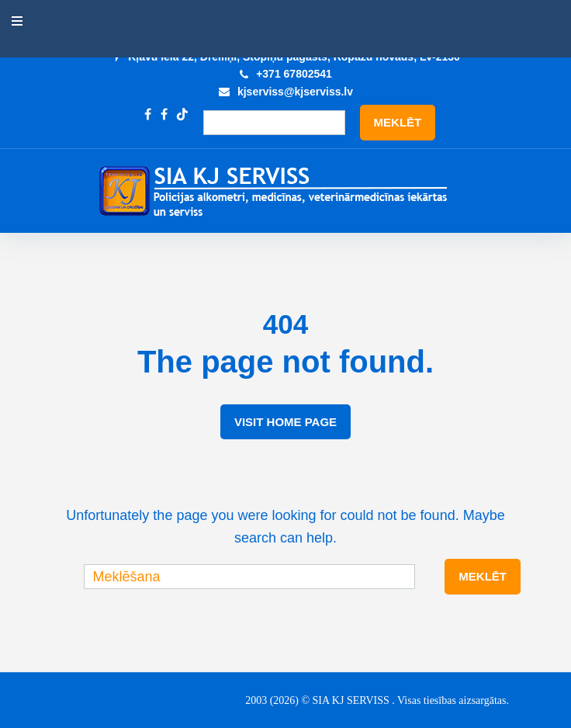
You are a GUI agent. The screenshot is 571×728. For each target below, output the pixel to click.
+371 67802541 (294, 74)
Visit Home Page (285, 422)
